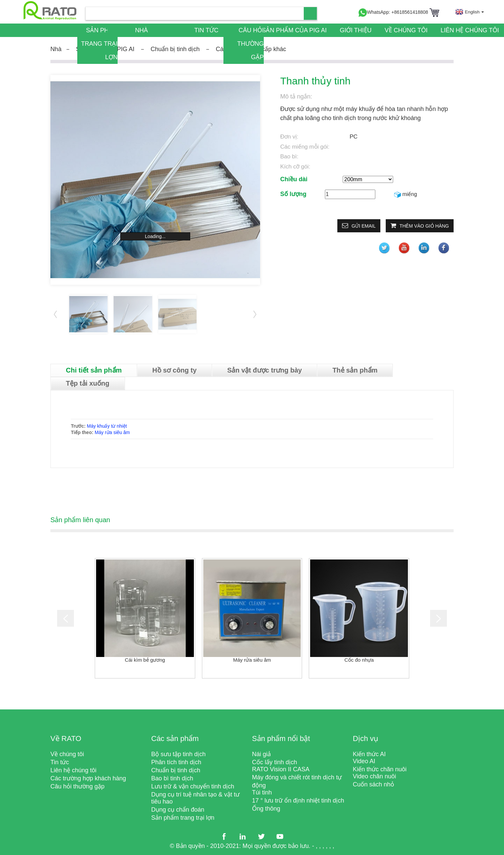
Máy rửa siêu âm (112, 432)
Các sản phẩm (175, 739)
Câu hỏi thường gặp (250, 44)
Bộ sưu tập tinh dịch (178, 754)
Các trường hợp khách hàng (88, 778)
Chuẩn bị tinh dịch (175, 49)
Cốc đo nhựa (359, 660)
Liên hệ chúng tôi (470, 30)
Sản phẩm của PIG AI (294, 30)
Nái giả (261, 754)
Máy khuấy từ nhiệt (107, 426)
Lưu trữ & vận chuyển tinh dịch (193, 786)
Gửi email (364, 226)
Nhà (141, 30)
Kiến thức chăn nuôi (380, 769)
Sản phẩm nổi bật (281, 739)
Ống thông (266, 809)
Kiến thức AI (369, 754)
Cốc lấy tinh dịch (275, 762)
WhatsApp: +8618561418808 (393, 12)
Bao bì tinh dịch (172, 778)
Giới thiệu (356, 30)
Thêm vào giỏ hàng (424, 226)
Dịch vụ (366, 739)
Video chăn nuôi (374, 776)
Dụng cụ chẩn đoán (178, 810)
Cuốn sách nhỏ (373, 784)
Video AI (364, 761)
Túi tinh (262, 792)
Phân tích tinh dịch (176, 762)
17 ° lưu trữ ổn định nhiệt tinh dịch (298, 801)
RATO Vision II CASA (281, 769)
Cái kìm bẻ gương (145, 660)
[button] (255, 314)
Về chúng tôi (406, 30)
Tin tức (206, 30)
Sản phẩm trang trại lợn (99, 44)
